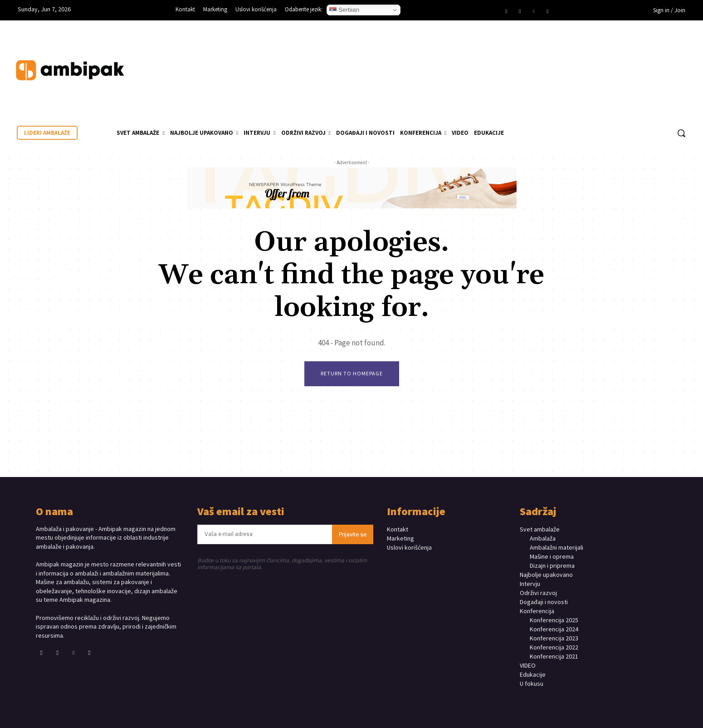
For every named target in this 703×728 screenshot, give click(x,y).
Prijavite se (353, 534)
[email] (265, 534)
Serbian (344, 10)
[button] (681, 133)
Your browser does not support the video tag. (624, 61)
